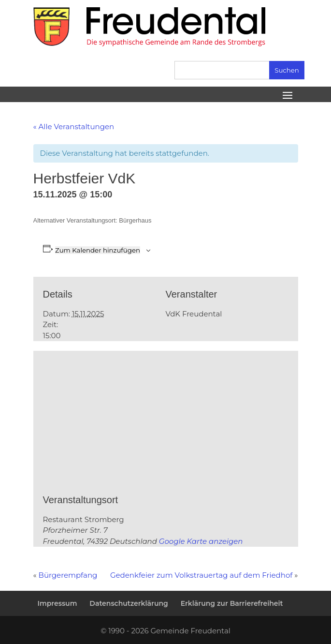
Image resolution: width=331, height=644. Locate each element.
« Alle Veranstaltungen (74, 127)
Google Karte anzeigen (201, 541)
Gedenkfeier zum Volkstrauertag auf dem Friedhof (202, 575)
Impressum (57, 603)
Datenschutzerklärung (129, 603)
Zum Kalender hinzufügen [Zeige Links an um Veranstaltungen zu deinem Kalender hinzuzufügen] (98, 250)
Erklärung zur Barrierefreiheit (232, 603)
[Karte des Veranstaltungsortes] (135, 421)
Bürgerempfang (68, 575)
